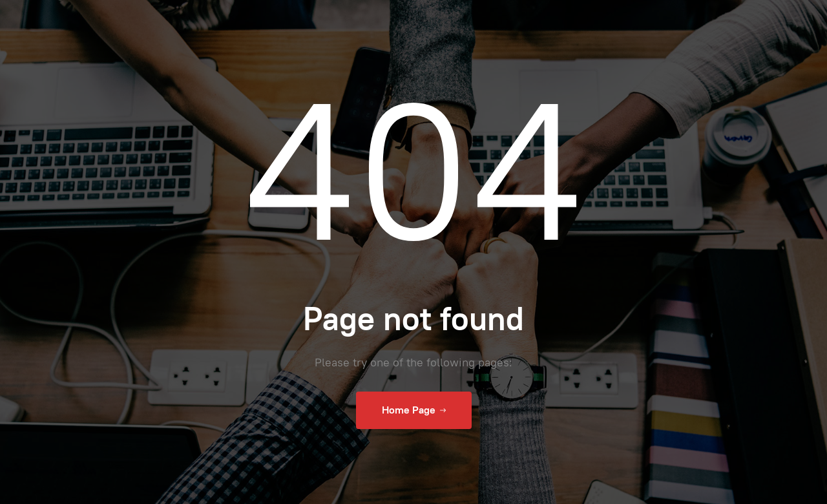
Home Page (414, 410)
